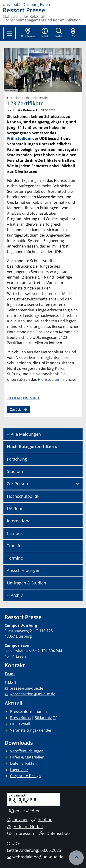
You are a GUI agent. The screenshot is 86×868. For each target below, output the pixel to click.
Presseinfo (32, 398)
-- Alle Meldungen (24, 434)
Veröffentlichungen (27, 751)
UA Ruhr (15, 508)
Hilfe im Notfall (25, 826)
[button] (45, 33)
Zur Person (17, 484)
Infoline (42, 820)
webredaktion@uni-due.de (32, 694)
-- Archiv (15, 595)
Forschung (17, 459)
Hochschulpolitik (23, 496)
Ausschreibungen (24, 570)
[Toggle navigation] (10, 33)
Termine (15, 558)
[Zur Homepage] (43, 5)
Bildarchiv (43, 718)
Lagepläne (19, 770)
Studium (13, 398)
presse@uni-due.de (26, 688)
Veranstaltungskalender (31, 730)
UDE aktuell (20, 724)
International (19, 521)
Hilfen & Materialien (27, 757)
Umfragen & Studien (26, 583)
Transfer (15, 546)
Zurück (15, 409)
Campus (15, 533)
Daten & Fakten (23, 763)
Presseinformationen (28, 712)
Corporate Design (25, 776)
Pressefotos (20, 718)
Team (10, 674)
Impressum (21, 833)
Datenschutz (55, 833)
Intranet (17, 820)
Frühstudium (19, 138)
